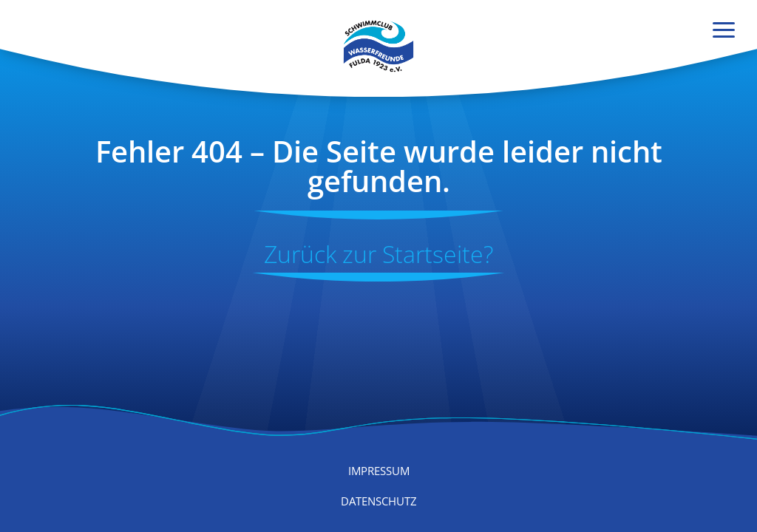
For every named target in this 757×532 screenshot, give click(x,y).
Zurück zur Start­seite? (378, 254)
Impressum (379, 471)
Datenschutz (379, 501)
